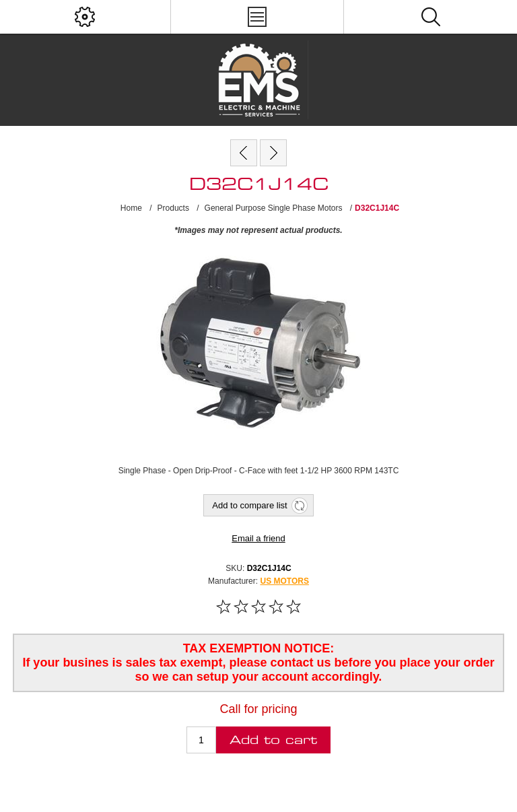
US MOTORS (284, 581)
